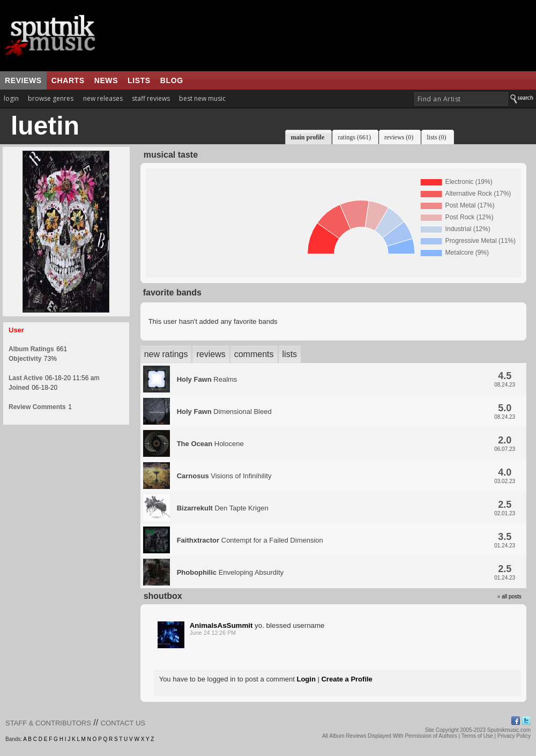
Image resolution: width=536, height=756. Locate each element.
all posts (512, 596)
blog (172, 80)
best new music (202, 98)
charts (68, 80)
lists (139, 80)
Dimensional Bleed (224, 412)
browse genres (51, 98)
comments (254, 354)
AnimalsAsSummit (221, 625)
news (106, 80)
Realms (207, 379)
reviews (23, 80)
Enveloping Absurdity (230, 572)
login (11, 98)
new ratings (166, 354)
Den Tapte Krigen (223, 508)
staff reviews (151, 98)
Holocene (210, 444)
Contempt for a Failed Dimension (250, 540)
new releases (103, 98)
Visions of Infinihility (224, 476)
